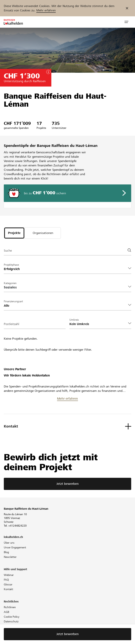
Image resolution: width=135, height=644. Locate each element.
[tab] (14, 233)
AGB (6, 612)
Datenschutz (11, 621)
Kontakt (8, 589)
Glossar (8, 584)
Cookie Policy (12, 617)
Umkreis (74, 320)
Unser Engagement (15, 547)
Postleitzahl (12, 324)
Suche (8, 251)
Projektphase (11, 265)
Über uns (9, 543)
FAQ (6, 580)
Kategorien (10, 283)
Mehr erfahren (46, 10)
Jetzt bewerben (68, 484)
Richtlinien (10, 607)
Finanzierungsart (13, 301)
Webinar (9, 575)
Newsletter (10, 557)
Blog (6, 552)
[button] (126, 22)
